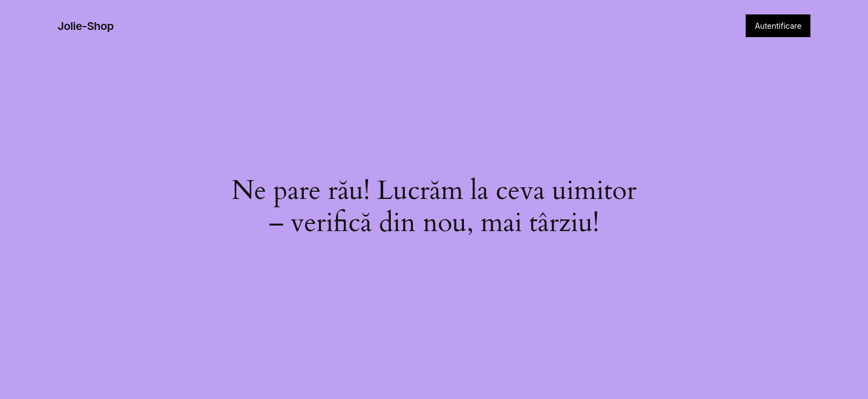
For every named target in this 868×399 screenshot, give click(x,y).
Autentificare (778, 26)
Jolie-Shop (86, 26)
